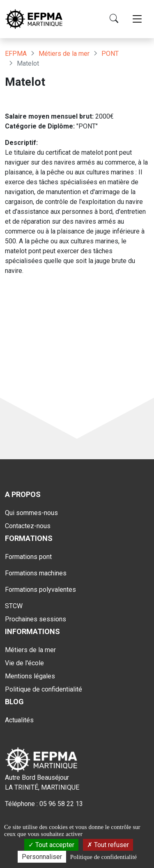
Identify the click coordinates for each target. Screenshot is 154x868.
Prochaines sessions (36, 619)
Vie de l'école (24, 663)
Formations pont (28, 557)
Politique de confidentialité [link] (103, 857)
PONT (110, 54)
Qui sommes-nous (31, 513)
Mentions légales (30, 676)
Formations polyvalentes (40, 590)
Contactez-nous (28, 526)
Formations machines (36, 573)
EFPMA (16, 54)
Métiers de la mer (64, 54)
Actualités (19, 720)
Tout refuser (108, 845)
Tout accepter (51, 845)
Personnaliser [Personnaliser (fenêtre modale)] (42, 857)
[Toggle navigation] (137, 19)
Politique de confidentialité (44, 689)
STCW (14, 606)
